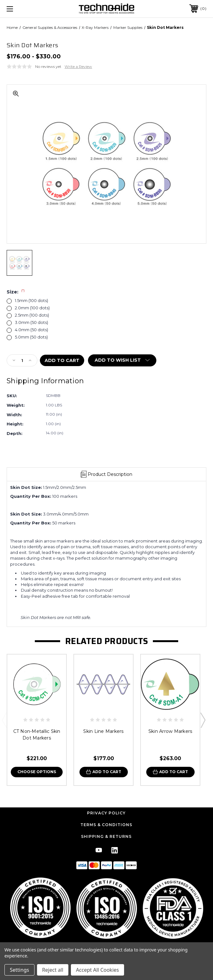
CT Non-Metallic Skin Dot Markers (37, 735)
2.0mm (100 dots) (32, 308)
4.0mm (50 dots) (31, 330)
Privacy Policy (106, 813)
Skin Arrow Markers (170, 731)
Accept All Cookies (97, 970)
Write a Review (78, 66)
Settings (19, 970)
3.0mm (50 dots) (31, 322)
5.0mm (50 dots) (31, 337)
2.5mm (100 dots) (32, 315)
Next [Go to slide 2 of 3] (203, 720)
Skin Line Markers (103, 731)
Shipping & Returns (106, 836)
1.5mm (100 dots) (31, 301)
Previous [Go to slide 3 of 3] (4, 720)
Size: (16, 292)
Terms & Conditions (106, 825)
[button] (107, 908)
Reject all (53, 970)
